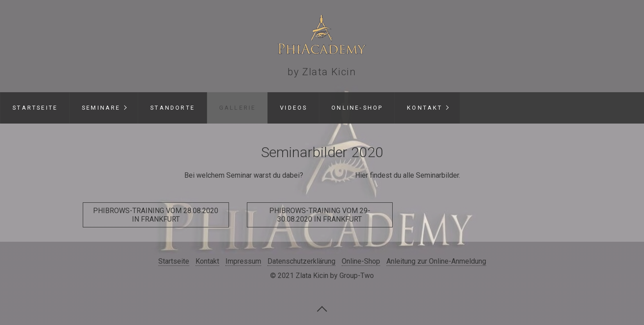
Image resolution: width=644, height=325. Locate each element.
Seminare (101, 108)
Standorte (173, 108)
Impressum (243, 261)
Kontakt (425, 108)
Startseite (35, 108)
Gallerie (238, 108)
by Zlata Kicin (322, 72)
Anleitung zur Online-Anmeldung (436, 261)
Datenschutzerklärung (301, 261)
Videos (294, 108)
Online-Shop (357, 108)
